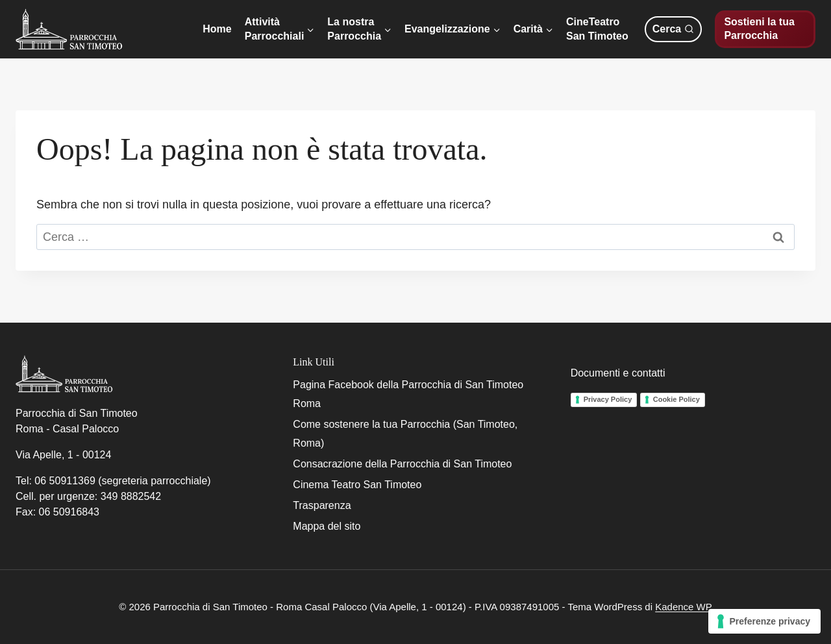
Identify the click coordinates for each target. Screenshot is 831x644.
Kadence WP (684, 607)
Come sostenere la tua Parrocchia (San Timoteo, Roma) (405, 434)
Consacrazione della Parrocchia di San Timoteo (402, 464)
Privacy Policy (608, 399)
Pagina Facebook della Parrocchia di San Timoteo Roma (408, 394)
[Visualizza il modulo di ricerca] (673, 29)
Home (217, 29)
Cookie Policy (676, 399)
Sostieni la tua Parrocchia (759, 29)
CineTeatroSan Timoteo (597, 29)
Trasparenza (322, 505)
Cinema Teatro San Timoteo (357, 485)
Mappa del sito (327, 526)
